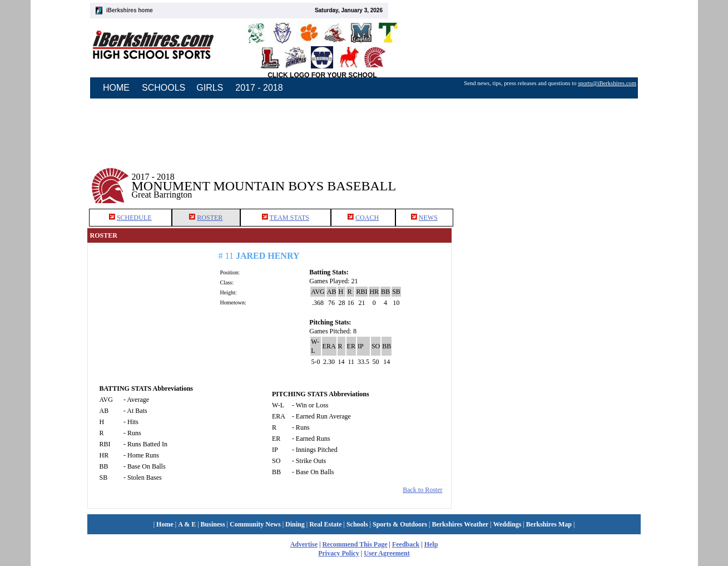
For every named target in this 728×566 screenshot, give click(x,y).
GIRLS (210, 88)
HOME (116, 88)
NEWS (428, 218)
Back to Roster (422, 490)
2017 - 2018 (259, 88)
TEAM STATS (289, 218)
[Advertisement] (546, 178)
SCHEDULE (134, 218)
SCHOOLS (164, 88)
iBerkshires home (130, 10)
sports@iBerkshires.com (607, 83)
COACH (367, 218)
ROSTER (210, 218)
